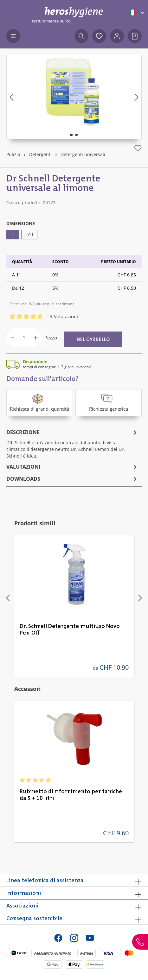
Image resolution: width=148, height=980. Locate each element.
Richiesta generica (109, 402)
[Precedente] (11, 97)
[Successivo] (137, 97)
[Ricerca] (81, 36)
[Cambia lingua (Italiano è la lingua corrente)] (137, 13)
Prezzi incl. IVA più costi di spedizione (42, 304)
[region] (74, 97)
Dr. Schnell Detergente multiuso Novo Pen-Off (70, 630)
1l (13, 235)
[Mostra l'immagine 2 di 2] (76, 135)
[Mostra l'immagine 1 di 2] (71, 135)
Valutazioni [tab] (72, 467)
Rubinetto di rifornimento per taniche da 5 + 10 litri (71, 795)
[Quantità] (24, 338)
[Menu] (13, 36)
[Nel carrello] (93, 339)
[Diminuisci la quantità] (13, 338)
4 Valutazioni (64, 316)
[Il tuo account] (117, 36)
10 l (29, 235)
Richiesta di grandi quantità (39, 402)
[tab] (72, 443)
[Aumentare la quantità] (36, 338)
